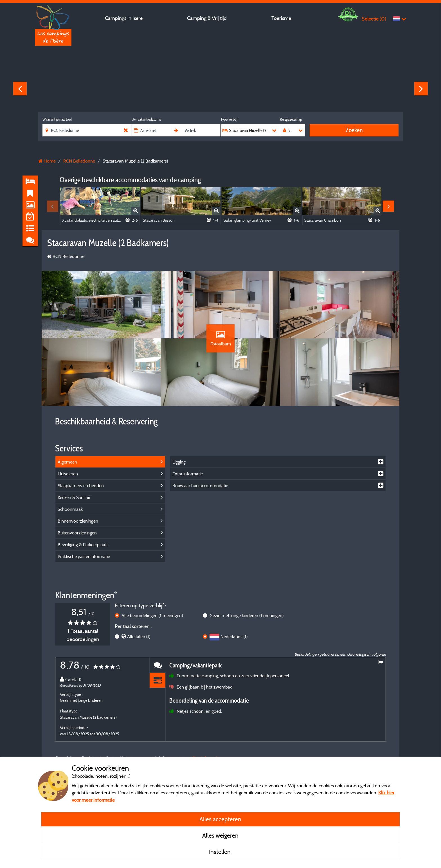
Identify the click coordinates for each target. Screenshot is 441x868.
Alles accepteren (220, 819)
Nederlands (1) (234, 637)
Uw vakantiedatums (146, 119)
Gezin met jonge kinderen (247, 615)
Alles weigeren (220, 835)
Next (421, 89)
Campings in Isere (124, 18)
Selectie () (374, 19)
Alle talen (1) (139, 637)
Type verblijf (229, 119)
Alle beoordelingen (152, 615)
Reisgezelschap (291, 119)
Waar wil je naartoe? (57, 119)
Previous (20, 89)
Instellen (220, 852)
